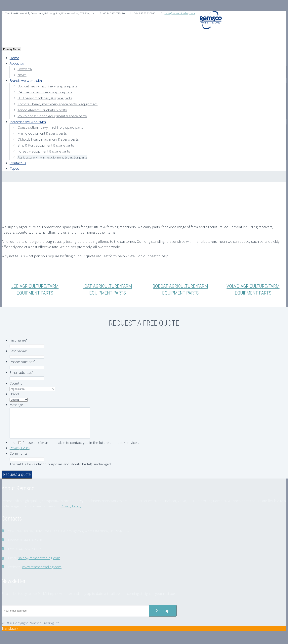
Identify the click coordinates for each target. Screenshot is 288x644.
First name (18, 340)
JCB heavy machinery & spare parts (45, 98)
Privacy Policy (20, 454)
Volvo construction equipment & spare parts (52, 116)
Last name (18, 351)
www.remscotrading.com (42, 573)
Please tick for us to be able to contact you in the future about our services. (81, 448)
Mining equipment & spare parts (42, 133)
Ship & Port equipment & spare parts (46, 145)
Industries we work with (28, 122)
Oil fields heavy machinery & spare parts (48, 139)
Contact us (18, 163)
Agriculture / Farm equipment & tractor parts (52, 157)
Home (14, 58)
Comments (19, 459)
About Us (17, 63)
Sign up (163, 617)
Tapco (14, 168)
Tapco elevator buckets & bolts (42, 110)
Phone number (22, 362)
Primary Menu (11, 49)
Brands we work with (26, 81)
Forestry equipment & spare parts (44, 151)
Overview (25, 69)
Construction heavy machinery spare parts (50, 127)
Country (16, 383)
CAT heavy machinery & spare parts (45, 92)
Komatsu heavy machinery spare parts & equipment (58, 104)
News (22, 75)
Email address (21, 372)
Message (16, 405)
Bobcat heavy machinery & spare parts (47, 86)
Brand (14, 394)
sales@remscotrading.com (180, 13)
